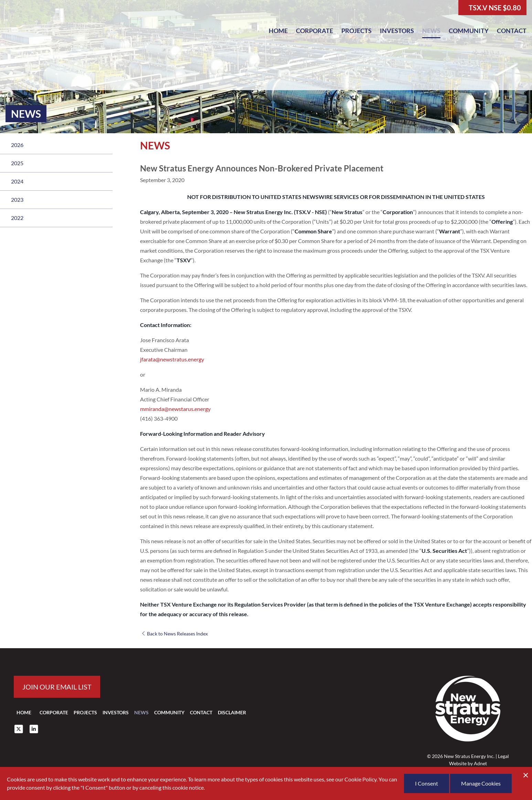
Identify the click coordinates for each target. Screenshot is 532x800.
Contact (512, 31)
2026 (17, 145)
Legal (503, 756)
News (431, 31)
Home (278, 31)
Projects (357, 31)
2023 (17, 199)
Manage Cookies (481, 783)
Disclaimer (232, 712)
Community (469, 31)
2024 (17, 181)
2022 (17, 218)
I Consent (427, 783)
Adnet (480, 763)
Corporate (315, 31)
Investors (397, 31)
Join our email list (57, 687)
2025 (17, 163)
